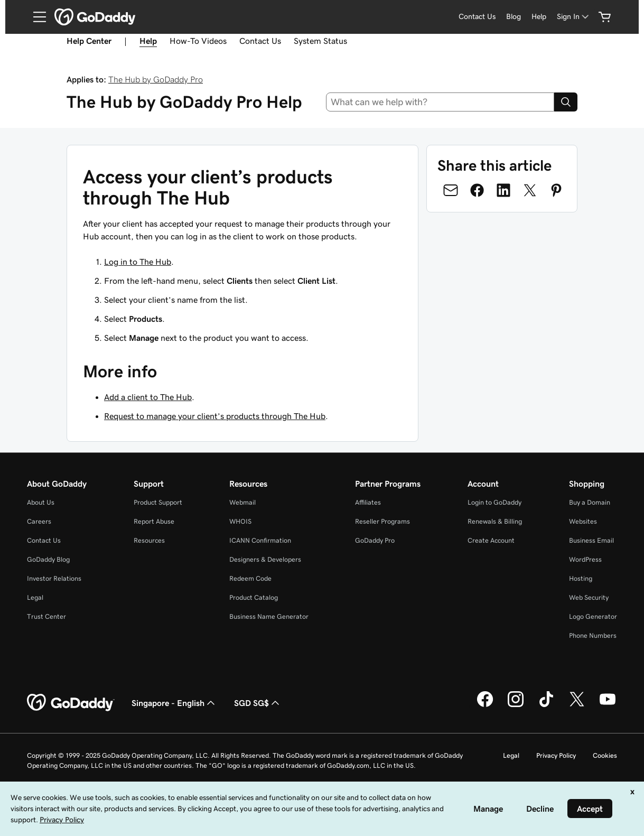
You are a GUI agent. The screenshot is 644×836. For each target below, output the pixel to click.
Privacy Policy (556, 755)
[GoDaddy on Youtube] (608, 705)
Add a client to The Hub (148, 397)
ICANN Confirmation (260, 540)
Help (539, 16)
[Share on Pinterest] (556, 190)
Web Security (589, 597)
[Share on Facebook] (477, 190)
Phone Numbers (593, 635)
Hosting (581, 578)
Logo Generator (593, 616)
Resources (149, 540)
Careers (39, 521)
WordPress (585, 559)
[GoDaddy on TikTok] (546, 705)
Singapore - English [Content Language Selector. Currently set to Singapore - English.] (174, 703)
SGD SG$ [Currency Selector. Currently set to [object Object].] (258, 703)
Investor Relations (54, 578)
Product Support (158, 502)
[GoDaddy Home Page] (71, 703)
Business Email (591, 540)
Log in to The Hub (138, 262)
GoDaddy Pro (375, 540)
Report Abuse (154, 521)
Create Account (491, 540)
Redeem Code (250, 578)
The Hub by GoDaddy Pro (156, 79)
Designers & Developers (265, 559)
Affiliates (368, 502)
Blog (514, 16)
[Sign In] (574, 17)
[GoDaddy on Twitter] (577, 705)
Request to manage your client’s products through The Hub (215, 416)
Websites (583, 521)
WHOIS (240, 521)
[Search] (566, 102)
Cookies (605, 755)
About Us (41, 502)
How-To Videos (198, 41)
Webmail (242, 502)
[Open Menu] (35, 17)
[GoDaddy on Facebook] (485, 705)
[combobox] (440, 102)
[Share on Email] (451, 190)
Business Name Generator (269, 616)
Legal (35, 597)
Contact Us (477, 16)
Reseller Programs (382, 521)
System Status (320, 41)
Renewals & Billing (495, 521)
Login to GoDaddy (494, 502)
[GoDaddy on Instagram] (516, 705)
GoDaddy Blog (48, 559)
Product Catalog (254, 597)
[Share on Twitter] (530, 190)
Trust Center (46, 616)
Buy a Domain (590, 502)
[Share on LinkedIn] (503, 190)
